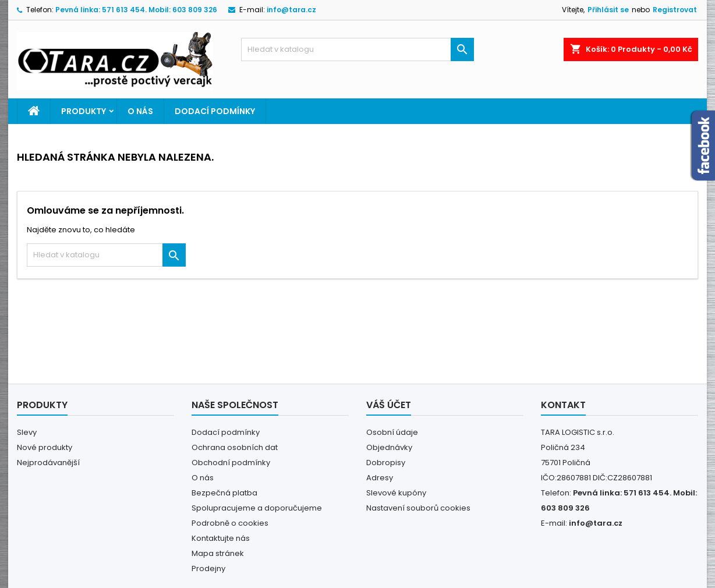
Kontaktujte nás (221, 538)
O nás (140, 111)
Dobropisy (386, 463)
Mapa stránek (218, 553)
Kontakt (563, 405)
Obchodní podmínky (231, 463)
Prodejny (208, 568)
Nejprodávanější (48, 463)
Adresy (380, 478)
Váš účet (389, 405)
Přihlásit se (608, 10)
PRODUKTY (84, 111)
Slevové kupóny (396, 493)
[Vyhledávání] (357, 49)
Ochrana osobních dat (235, 447)
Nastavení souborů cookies (418, 508)
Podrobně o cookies (230, 523)
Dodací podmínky (215, 111)
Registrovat (675, 10)
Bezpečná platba (224, 493)
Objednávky (389, 447)
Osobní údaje (392, 432)
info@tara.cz (291, 10)
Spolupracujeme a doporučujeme (257, 508)
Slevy (27, 432)
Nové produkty (45, 447)
